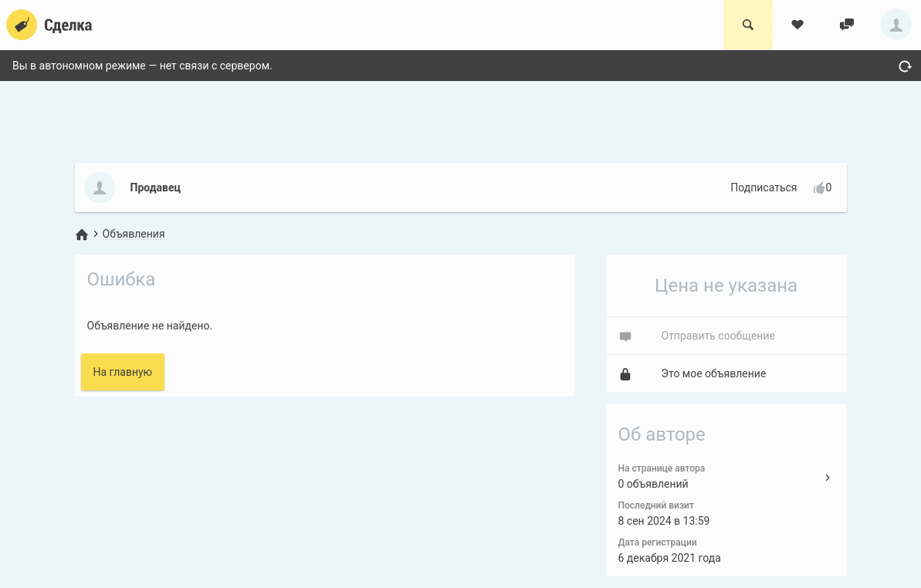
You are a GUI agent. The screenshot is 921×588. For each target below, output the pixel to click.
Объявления (134, 234)
